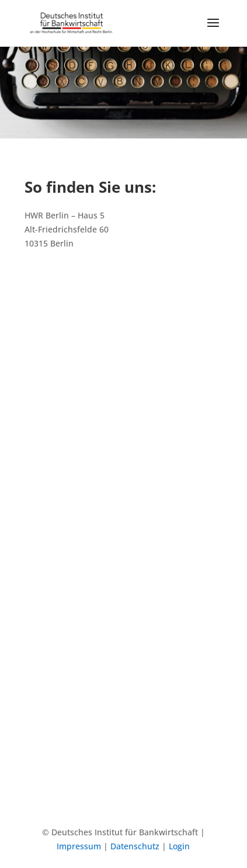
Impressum (79, 846)
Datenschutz (135, 846)
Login (179, 846)
